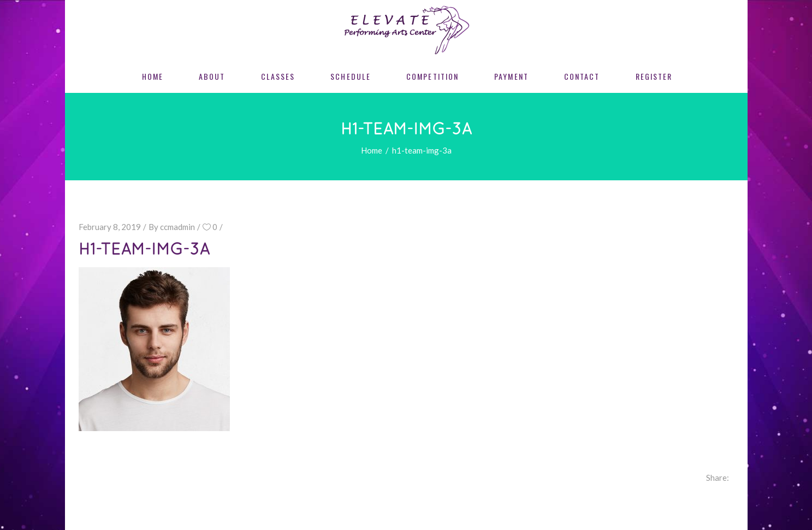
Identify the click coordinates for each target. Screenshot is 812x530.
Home (372, 150)
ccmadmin (177, 227)
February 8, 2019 (110, 227)
